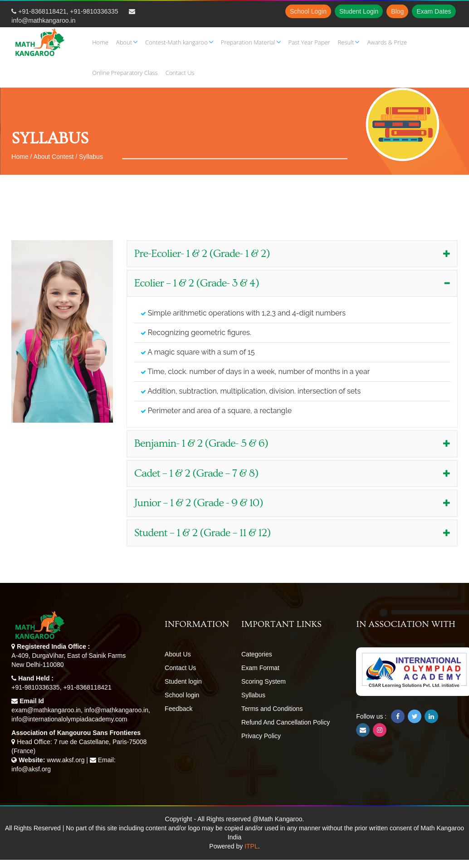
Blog (397, 11)
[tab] (292, 254)
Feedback (178, 709)
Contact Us (180, 668)
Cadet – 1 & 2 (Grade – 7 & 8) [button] (292, 473)
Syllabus (253, 695)
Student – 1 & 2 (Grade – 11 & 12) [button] (292, 533)
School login (182, 695)
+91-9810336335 (94, 11)
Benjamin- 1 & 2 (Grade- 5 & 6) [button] (292, 443)
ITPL (251, 846)
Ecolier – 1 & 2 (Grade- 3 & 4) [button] (292, 283)
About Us (178, 654)
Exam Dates (434, 11)
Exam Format (260, 668)
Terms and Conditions (272, 709)
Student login (183, 681)
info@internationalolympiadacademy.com (69, 719)
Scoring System (264, 681)
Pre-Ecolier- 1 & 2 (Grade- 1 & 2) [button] (292, 254)
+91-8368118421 (42, 11)
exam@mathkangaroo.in (46, 710)
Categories (257, 654)
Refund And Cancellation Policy (286, 722)
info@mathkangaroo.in (43, 20)
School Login (308, 11)
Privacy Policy (261, 736)
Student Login (359, 11)
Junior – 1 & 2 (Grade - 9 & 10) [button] (292, 503)
